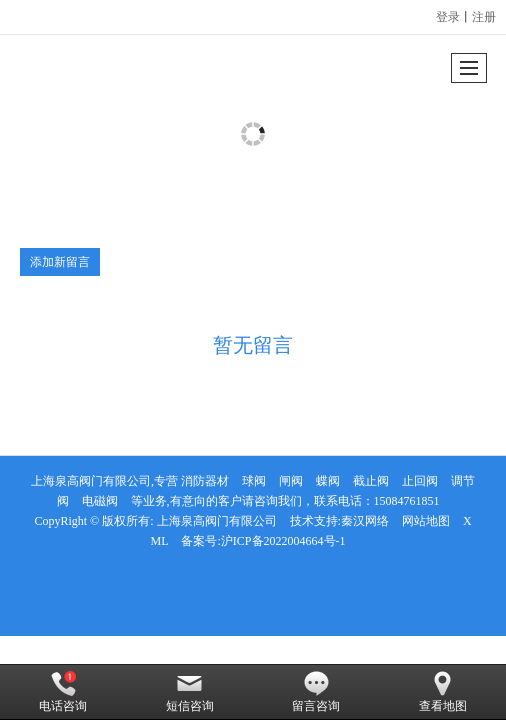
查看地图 (443, 692)
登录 (448, 17)
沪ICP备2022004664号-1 (283, 541)
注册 (484, 17)
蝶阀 (328, 481)
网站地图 (426, 521)
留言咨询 (316, 692)
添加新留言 (60, 262)
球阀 (254, 481)
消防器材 (205, 481)
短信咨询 (190, 692)
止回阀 (420, 481)
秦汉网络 (365, 521)
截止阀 (371, 481)
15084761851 (407, 501)
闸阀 (291, 481)
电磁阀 (100, 501)
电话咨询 (63, 692)
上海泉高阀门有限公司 (217, 521)
